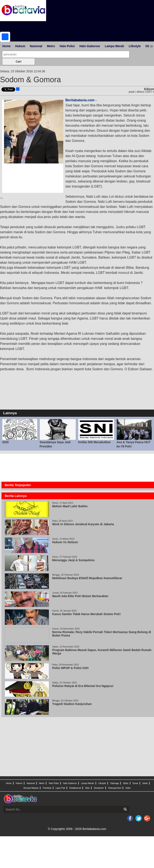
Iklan (87, 788)
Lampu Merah (114, 46)
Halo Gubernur (90, 46)
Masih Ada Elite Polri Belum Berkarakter (80, 596)
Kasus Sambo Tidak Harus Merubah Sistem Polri (86, 614)
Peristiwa (47, 788)
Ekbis (126, 783)
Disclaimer (99, 788)
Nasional (36, 46)
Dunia (135, 783)
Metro (51, 46)
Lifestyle (135, 46)
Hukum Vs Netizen (65, 542)
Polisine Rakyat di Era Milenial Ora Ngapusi (83, 686)
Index (128, 788)
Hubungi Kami (115, 788)
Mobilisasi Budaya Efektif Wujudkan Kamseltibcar (88, 578)
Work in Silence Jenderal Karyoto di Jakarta (83, 524)
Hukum (20, 46)
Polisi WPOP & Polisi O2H (70, 668)
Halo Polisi (67, 46)
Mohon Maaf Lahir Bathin (71, 506)
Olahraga (115, 783)
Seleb (145, 783)
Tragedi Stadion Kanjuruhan (72, 704)
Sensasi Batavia (31, 788)
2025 (5, 442)
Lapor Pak (60, 788)
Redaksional (75, 788)
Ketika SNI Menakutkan (94, 442)
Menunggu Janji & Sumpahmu (74, 560)
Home (6, 46)
